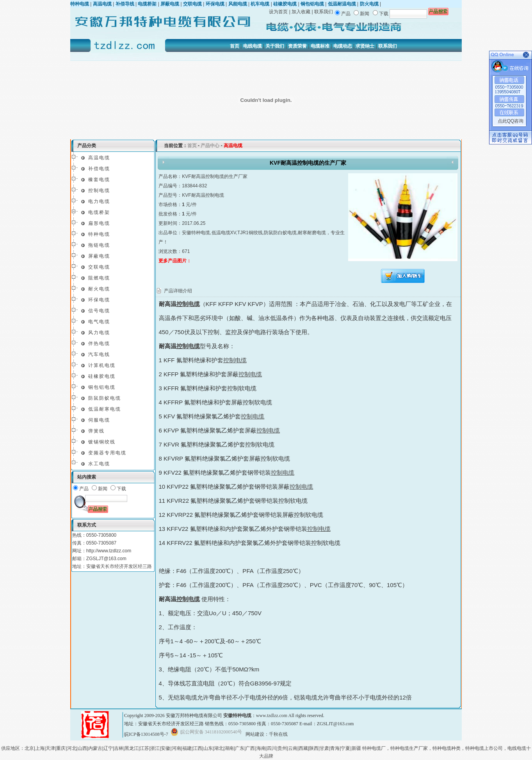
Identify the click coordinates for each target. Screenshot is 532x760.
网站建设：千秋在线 (267, 734)
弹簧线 (96, 431)
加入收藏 (301, 12)
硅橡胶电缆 (102, 376)
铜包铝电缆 (102, 387)
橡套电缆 (99, 180)
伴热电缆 (99, 344)
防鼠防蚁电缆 (105, 398)
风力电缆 (99, 333)
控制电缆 (99, 190)
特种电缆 (99, 234)
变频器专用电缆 (107, 453)
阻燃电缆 (99, 278)
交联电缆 (99, 267)
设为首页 (278, 12)
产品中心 (210, 146)
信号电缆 (99, 311)
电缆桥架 (99, 212)
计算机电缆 (102, 365)
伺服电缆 (99, 420)
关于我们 (275, 46)
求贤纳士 (365, 46)
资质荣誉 (297, 46)
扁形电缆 (99, 223)
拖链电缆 (99, 245)
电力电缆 (99, 201)
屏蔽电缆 (99, 256)
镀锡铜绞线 (102, 442)
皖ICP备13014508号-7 (146, 734)
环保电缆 (99, 300)
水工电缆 (99, 464)
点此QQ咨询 (511, 121)
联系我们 (324, 12)
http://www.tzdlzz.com (109, 551)
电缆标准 (320, 46)
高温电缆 (99, 158)
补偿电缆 (99, 169)
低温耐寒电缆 (105, 409)
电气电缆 (99, 322)
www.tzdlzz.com (272, 716)
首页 (235, 46)
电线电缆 (253, 46)
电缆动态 (343, 46)
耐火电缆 (99, 289)
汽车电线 (99, 354)
